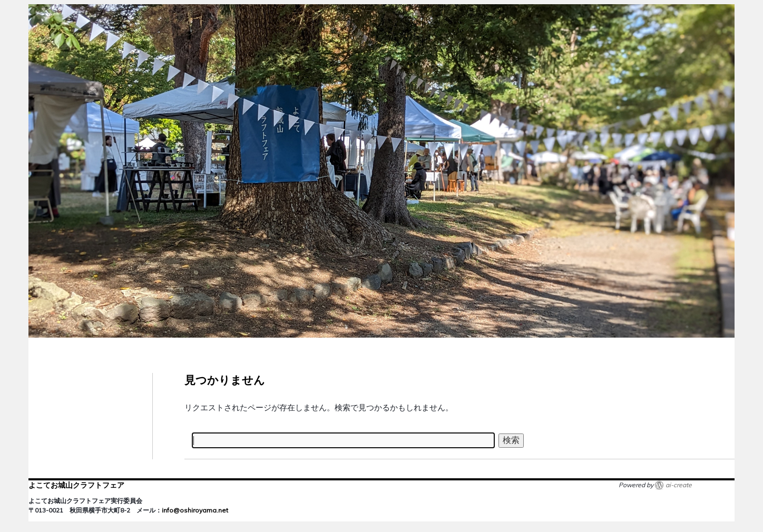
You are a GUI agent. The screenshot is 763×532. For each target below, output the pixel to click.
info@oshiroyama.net (195, 510)
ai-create (679, 485)
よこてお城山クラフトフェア (76, 485)
